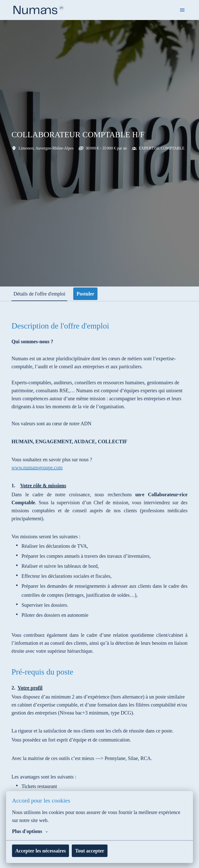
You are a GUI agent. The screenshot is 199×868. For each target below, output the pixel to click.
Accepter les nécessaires (43, 851)
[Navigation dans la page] (182, 10)
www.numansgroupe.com (40, 475)
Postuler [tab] (90, 294)
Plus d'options (30, 831)
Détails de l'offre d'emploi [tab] (42, 294)
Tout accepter (95, 851)
